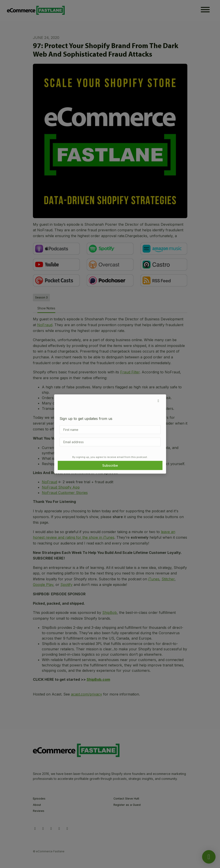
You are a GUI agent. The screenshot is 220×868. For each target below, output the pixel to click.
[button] (158, 401)
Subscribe (110, 465)
